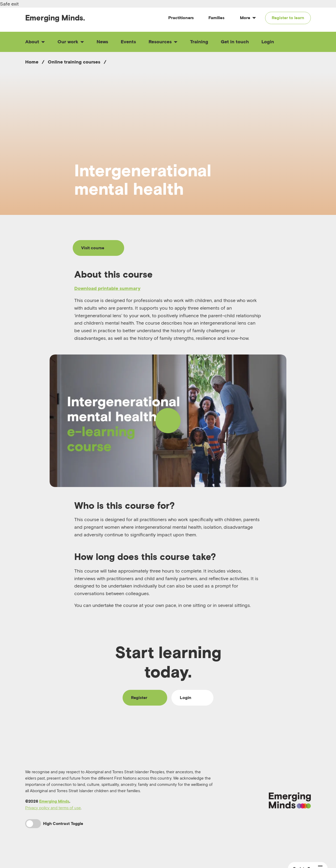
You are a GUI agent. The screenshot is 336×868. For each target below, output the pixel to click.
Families (216, 18)
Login (268, 42)
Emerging (55, 18)
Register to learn (288, 18)
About (35, 42)
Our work (71, 42)
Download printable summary (107, 288)
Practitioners (181, 18)
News (102, 42)
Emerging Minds (54, 801)
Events (128, 42)
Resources (163, 42)
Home (32, 62)
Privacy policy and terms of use (53, 808)
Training (199, 42)
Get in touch (235, 42)
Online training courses (74, 62)
